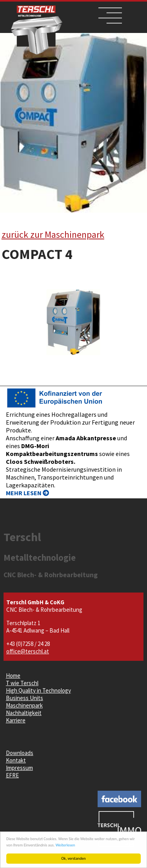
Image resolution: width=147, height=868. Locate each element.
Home (13, 676)
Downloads (20, 753)
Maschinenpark (24, 705)
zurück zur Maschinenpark (53, 234)
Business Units (24, 698)
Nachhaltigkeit (24, 713)
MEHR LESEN (27, 493)
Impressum (19, 768)
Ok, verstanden (74, 858)
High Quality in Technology (38, 690)
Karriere (16, 720)
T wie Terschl (22, 683)
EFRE (12, 775)
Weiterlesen (65, 845)
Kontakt (16, 760)
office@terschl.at (28, 651)
